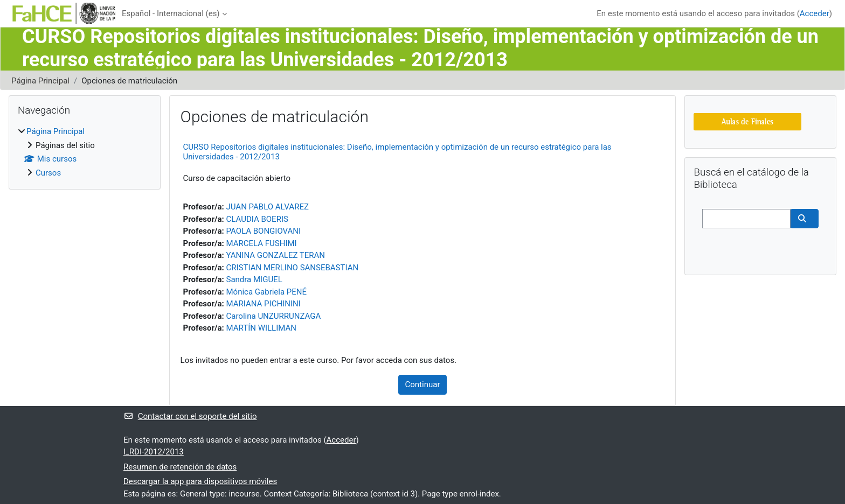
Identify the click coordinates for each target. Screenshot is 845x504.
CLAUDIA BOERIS (257, 219)
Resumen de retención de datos (180, 467)
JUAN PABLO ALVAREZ (268, 207)
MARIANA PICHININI (264, 304)
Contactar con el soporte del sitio (190, 416)
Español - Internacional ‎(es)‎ (171, 13)
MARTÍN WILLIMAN (261, 328)
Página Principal (40, 81)
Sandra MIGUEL (254, 279)
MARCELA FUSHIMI (262, 243)
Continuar (423, 384)
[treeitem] (85, 152)
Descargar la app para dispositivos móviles (200, 481)
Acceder (815, 13)
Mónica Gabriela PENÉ (267, 292)
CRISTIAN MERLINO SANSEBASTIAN (293, 268)
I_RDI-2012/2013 (154, 452)
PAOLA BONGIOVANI (264, 231)
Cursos (48, 173)
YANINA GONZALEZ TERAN (276, 255)
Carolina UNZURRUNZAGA (274, 316)
